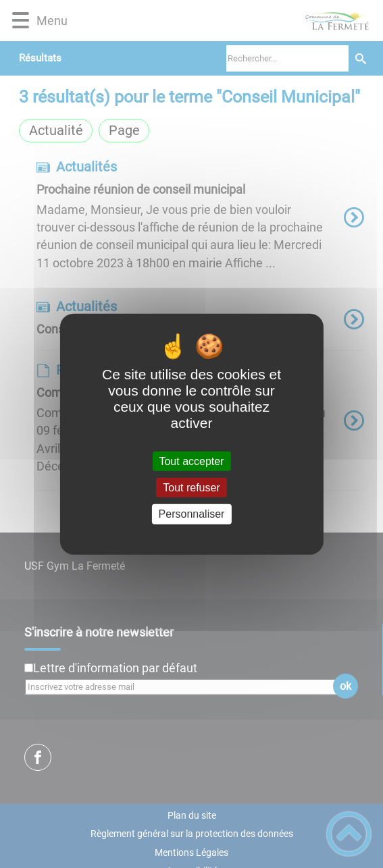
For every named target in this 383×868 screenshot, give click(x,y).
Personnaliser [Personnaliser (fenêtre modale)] (192, 514)
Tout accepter (191, 461)
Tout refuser (191, 488)
